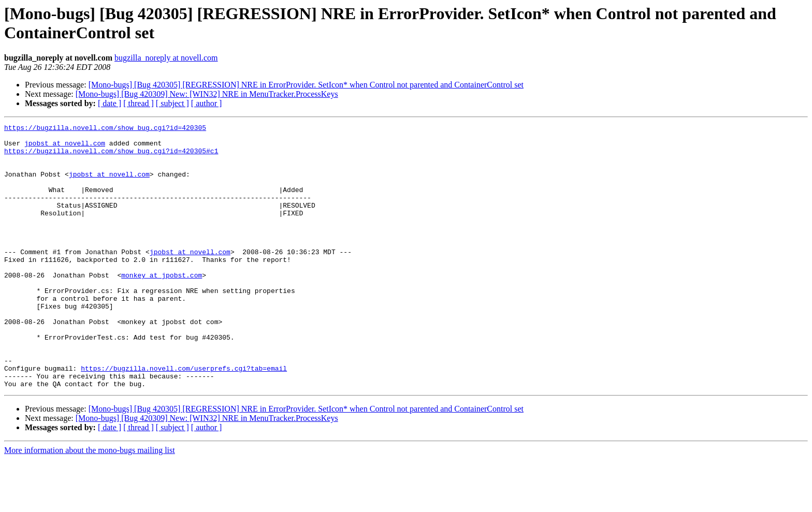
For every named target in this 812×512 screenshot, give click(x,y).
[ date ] (110, 103)
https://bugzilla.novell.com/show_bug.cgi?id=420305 (105, 129)
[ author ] (207, 103)
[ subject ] (172, 103)
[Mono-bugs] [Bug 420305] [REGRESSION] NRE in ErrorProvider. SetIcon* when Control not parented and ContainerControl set (306, 85)
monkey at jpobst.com (162, 306)
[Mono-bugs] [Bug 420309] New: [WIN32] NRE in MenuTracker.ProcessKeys (207, 94)
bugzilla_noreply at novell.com (166, 58)
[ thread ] (139, 103)
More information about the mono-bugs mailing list (90, 503)
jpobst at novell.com (65, 148)
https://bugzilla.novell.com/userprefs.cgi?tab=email (184, 418)
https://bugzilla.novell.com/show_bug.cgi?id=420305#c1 (111, 157)
